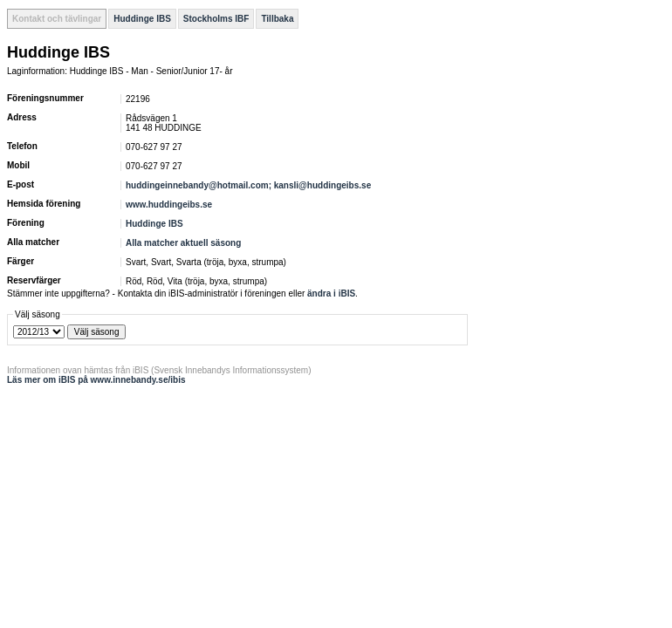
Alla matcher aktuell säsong (183, 243)
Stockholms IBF (216, 19)
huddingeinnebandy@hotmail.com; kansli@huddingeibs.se (248, 185)
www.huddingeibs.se (169, 205)
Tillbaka (277, 19)
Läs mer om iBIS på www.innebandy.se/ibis (96, 380)
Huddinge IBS (142, 19)
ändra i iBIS (331, 294)
